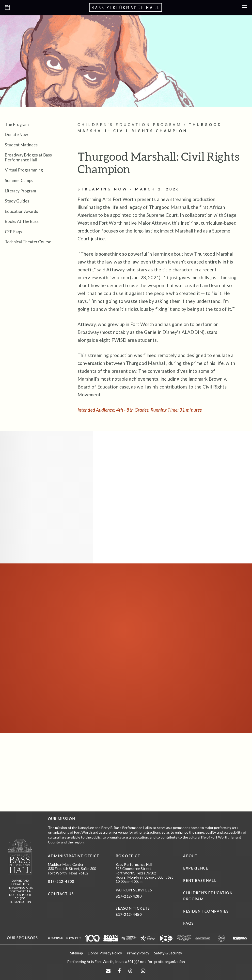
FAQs (188, 923)
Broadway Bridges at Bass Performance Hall (28, 157)
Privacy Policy (138, 953)
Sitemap (77, 953)
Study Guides (17, 201)
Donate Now (16, 134)
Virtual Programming (24, 170)
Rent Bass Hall (200, 880)
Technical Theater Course (28, 242)
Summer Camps (19, 180)
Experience (196, 868)
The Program (17, 124)
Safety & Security (168, 953)
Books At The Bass (22, 221)
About (190, 856)
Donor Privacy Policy (105, 953)
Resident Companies (206, 911)
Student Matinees (21, 145)
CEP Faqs (14, 232)
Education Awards (22, 211)
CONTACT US (61, 894)
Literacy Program (21, 191)
